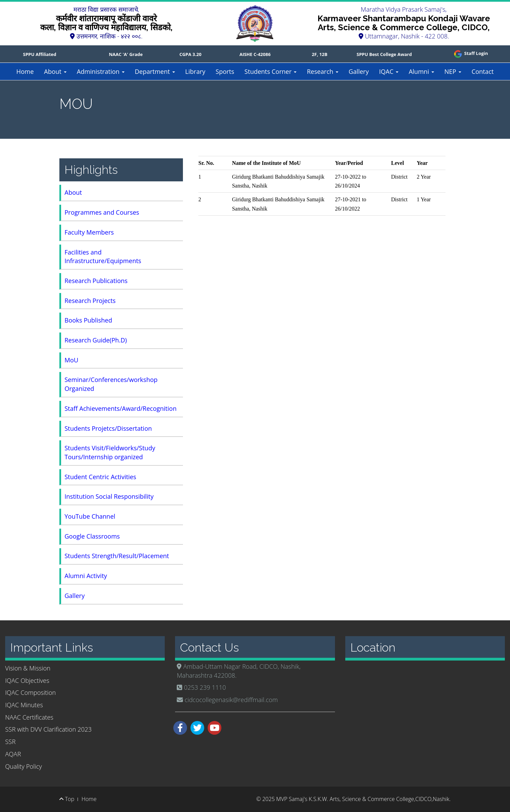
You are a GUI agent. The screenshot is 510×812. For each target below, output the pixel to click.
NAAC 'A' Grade (126, 54)
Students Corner (270, 71)
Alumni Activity (86, 576)
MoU (71, 360)
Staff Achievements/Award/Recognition (120, 408)
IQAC (389, 71)
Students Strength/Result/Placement (117, 556)
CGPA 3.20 (190, 54)
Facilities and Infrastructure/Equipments (103, 257)
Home (25, 71)
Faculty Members (89, 232)
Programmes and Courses (102, 212)
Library (195, 71)
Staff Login (470, 53)
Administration (101, 71)
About (55, 71)
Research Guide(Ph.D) (96, 340)
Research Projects (90, 301)
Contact (483, 71)
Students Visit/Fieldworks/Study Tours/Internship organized (110, 452)
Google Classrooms (92, 536)
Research (323, 71)
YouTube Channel (90, 516)
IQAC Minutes (24, 705)
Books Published (88, 320)
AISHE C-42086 (255, 54)
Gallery (359, 71)
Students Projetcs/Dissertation (108, 428)
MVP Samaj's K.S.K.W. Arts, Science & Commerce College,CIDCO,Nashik (363, 799)
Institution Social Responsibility (109, 496)
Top (67, 799)
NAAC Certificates (29, 717)
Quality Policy (24, 766)
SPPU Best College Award (384, 54)
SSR (10, 742)
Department (155, 71)
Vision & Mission (28, 668)
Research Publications (96, 281)
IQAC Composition (31, 692)
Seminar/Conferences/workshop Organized (111, 384)
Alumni (421, 71)
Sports (225, 71)
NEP (453, 71)
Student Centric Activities (100, 477)
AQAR (13, 754)
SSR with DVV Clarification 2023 (48, 729)
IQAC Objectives (27, 680)
